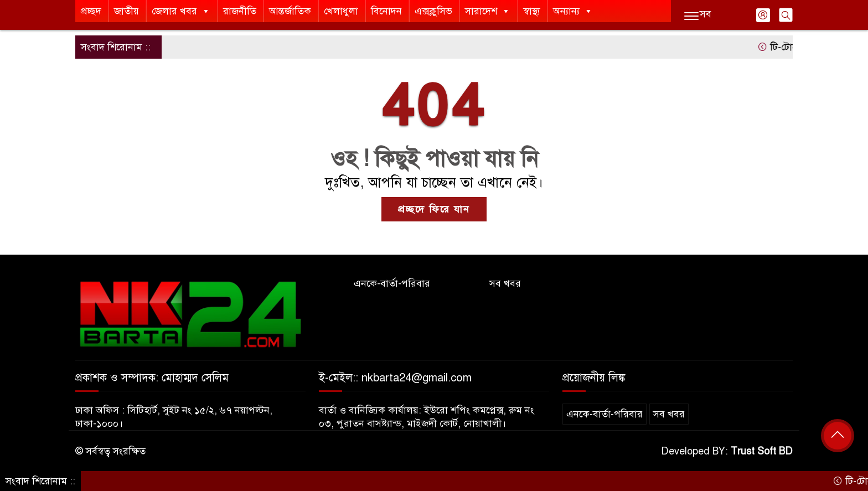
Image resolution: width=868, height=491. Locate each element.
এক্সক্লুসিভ (433, 11)
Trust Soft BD (762, 451)
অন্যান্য (573, 11)
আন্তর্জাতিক (290, 11)
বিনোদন (386, 11)
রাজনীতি (240, 11)
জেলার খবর (181, 11)
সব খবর (505, 283)
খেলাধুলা (341, 11)
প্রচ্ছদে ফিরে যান (434, 209)
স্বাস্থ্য (532, 11)
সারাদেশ (488, 11)
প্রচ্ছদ (91, 11)
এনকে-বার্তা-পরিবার (392, 283)
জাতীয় (126, 11)
